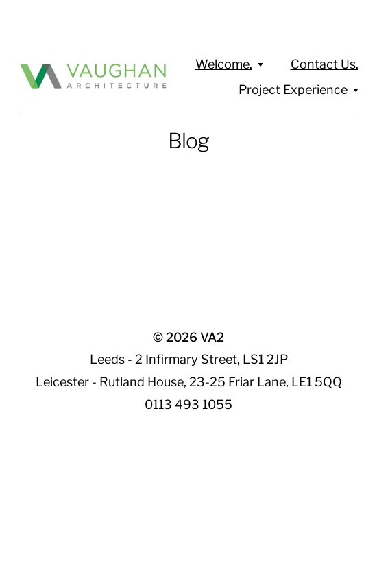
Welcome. (224, 64)
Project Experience (293, 90)
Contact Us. (325, 64)
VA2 (212, 337)
